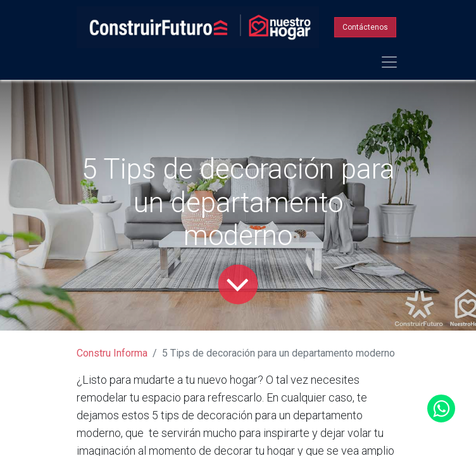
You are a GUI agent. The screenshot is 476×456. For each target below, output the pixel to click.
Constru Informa (112, 353)
